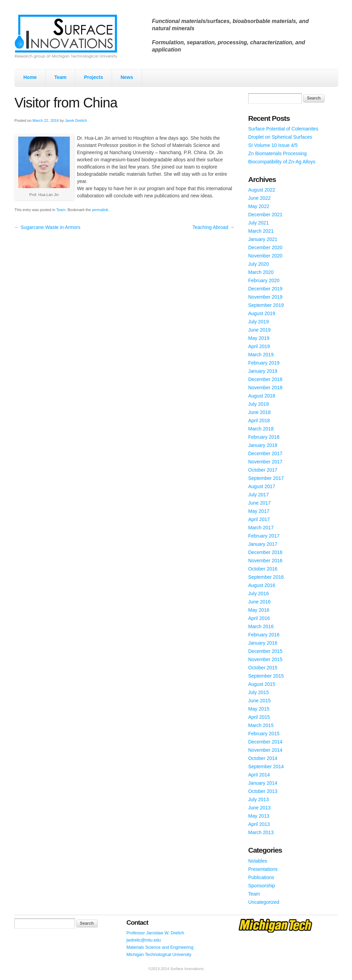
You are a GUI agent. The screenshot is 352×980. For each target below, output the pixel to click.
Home (30, 77)
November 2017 (265, 462)
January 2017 (263, 544)
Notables (258, 861)
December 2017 (265, 453)
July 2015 (258, 692)
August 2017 (262, 486)
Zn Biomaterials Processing (277, 153)
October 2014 (263, 758)
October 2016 (263, 569)
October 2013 (263, 791)
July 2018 (258, 404)
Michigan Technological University (159, 955)
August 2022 (262, 190)
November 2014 (265, 750)
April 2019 (259, 346)
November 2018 (265, 388)
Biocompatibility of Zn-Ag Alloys (282, 162)
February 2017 (264, 536)
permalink (100, 210)
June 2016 (259, 602)
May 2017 (259, 511)
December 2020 (265, 247)
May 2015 (259, 709)
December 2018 (265, 379)
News (127, 77)
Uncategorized (264, 902)
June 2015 (259, 701)
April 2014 (259, 775)
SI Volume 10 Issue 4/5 (273, 145)
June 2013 (259, 808)
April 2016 (259, 618)
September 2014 (266, 766)
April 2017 (259, 519)
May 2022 (259, 206)
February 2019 (264, 363)
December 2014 (265, 742)
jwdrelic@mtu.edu (144, 940)
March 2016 (261, 626)
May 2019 (259, 338)
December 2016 (265, 552)
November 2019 (265, 297)
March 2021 (261, 231)
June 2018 (259, 412)
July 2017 (258, 495)
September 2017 (266, 478)
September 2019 (266, 305)
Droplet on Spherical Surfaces (280, 137)
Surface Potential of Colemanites (283, 129)
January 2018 (263, 445)
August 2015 (262, 684)
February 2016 (264, 635)
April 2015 (259, 717)
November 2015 (265, 659)
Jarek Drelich (76, 120)
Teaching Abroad (213, 227)
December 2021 (265, 215)
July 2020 (258, 264)
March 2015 (261, 725)
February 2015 (264, 734)
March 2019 (261, 355)
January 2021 (263, 239)
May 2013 (259, 816)
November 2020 (265, 256)
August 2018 (262, 396)
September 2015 (266, 676)
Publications (261, 877)
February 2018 (264, 437)
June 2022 (259, 198)
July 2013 (258, 799)
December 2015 (265, 651)
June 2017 (259, 503)
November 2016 (265, 561)
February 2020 (264, 280)
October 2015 (263, 668)
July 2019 (258, 322)
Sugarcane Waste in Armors (47, 227)
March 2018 (261, 429)
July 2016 (258, 593)
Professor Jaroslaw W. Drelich (155, 933)
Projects (93, 77)
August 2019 (262, 313)
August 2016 (262, 585)
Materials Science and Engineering (160, 947)
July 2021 (258, 223)
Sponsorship (262, 886)
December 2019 (265, 289)
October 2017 (263, 470)
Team (60, 77)
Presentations (263, 869)
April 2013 (259, 824)
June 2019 (259, 330)
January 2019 (263, 371)
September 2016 (266, 577)
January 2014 (263, 783)
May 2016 (259, 610)
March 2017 (261, 528)
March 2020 (261, 272)
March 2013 (261, 832)
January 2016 (263, 643)
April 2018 (259, 420)
